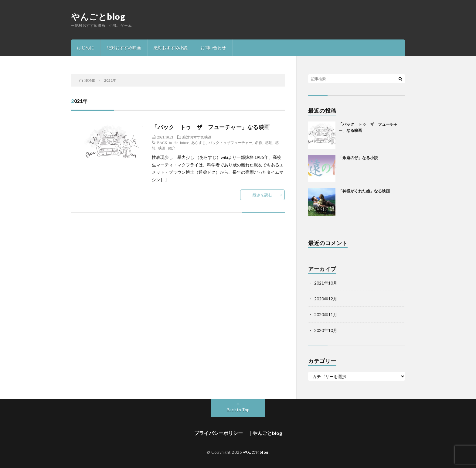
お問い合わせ (213, 48)
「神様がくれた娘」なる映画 (364, 191)
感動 (269, 142)
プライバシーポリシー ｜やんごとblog (238, 433)
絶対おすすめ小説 (171, 48)
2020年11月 (326, 314)
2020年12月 (326, 299)
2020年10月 (326, 330)
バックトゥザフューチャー (230, 142)
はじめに (86, 48)
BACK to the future (173, 142)
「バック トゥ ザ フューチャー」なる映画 (211, 127)
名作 (259, 142)
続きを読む (262, 195)
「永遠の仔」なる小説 (358, 158)
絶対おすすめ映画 (124, 48)
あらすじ (199, 142)
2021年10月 (326, 283)
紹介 (172, 148)
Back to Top (238, 410)
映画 (162, 148)
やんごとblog (98, 16)
